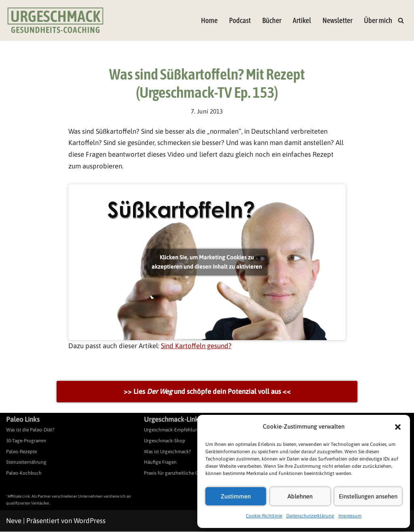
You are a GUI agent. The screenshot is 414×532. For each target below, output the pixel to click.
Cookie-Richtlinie (264, 516)
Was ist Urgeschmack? (167, 452)
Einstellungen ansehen (368, 496)
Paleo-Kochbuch (24, 473)
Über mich (378, 20)
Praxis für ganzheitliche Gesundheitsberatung (192, 473)
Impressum (350, 516)
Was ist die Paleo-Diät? (30, 431)
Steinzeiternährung (26, 463)
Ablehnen (300, 496)
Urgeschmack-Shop (165, 441)
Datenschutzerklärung (310, 516)
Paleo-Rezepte (21, 452)
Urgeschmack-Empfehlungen (175, 431)
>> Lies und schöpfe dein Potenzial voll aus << (207, 392)
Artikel (301, 20)
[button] (398, 427)
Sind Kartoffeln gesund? (197, 346)
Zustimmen (236, 496)
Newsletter (337, 20)
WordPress (90, 521)
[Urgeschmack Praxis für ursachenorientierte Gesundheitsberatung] (55, 20)
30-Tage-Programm (26, 441)
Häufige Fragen (160, 463)
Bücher (272, 20)
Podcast (239, 20)
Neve (14, 521)
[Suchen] (401, 20)
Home (209, 20)
